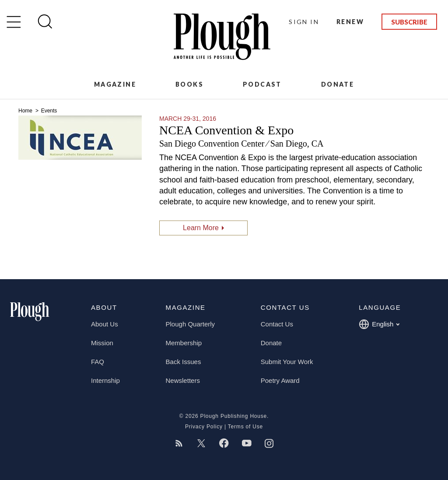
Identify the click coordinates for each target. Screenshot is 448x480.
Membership (184, 343)
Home (26, 111)
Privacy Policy (204, 427)
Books (189, 84)
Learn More (201, 228)
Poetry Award (280, 380)
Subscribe (409, 22)
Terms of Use (245, 427)
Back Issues (184, 362)
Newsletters (183, 380)
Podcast (262, 84)
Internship (105, 380)
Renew (350, 22)
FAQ (98, 362)
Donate (338, 84)
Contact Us (277, 324)
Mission (102, 343)
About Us (105, 324)
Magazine (115, 84)
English (379, 324)
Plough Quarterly (191, 324)
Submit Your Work (287, 362)
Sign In (304, 22)
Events (49, 111)
